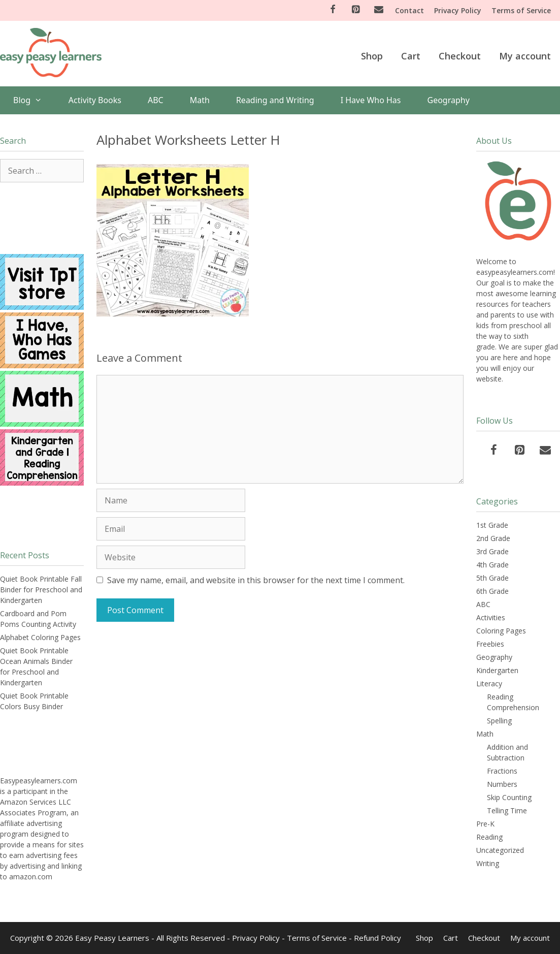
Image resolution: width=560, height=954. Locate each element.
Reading (489, 837)
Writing (488, 863)
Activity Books (95, 100)
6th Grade (492, 591)
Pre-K (485, 824)
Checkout (460, 56)
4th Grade (492, 565)
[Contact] (379, 10)
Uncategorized (500, 850)
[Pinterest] (356, 10)
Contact (409, 10)
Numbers (502, 784)
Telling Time (507, 810)
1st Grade (492, 525)
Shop (372, 56)
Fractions (502, 771)
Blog (34, 100)
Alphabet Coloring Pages (40, 637)
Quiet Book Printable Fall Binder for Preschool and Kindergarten (41, 590)
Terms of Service (521, 10)
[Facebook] (333, 10)
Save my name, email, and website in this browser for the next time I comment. (256, 580)
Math (200, 100)
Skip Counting (509, 797)
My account (525, 56)
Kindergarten (497, 670)
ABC (156, 100)
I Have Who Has (371, 100)
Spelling (499, 721)
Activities (491, 617)
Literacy (489, 683)
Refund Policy (377, 938)
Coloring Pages (501, 631)
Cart (411, 56)
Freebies (490, 644)
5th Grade (492, 578)
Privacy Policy (458, 10)
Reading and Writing (275, 100)
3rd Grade (492, 551)
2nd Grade (493, 538)
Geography (449, 100)
